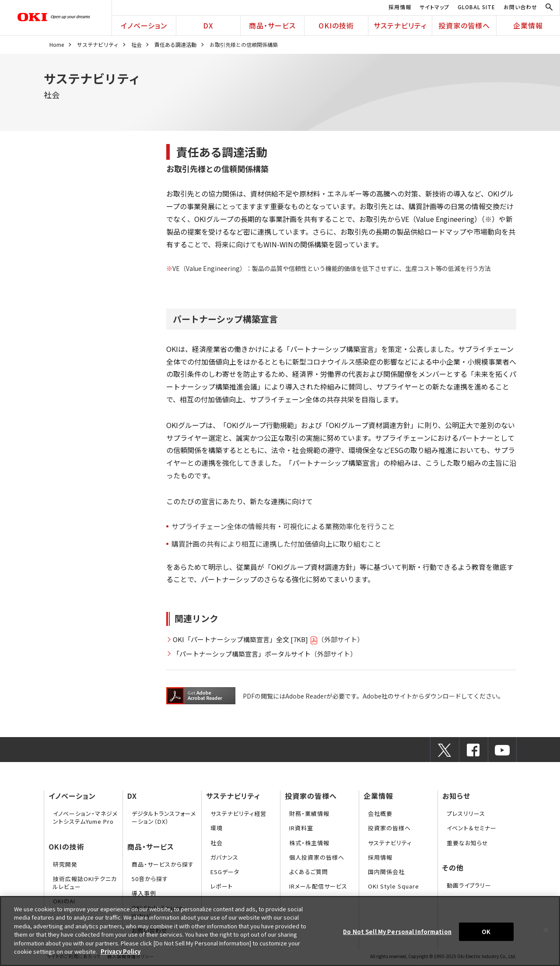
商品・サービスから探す (163, 864)
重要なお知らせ (467, 843)
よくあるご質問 (309, 872)
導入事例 (144, 893)
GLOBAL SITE (476, 7)
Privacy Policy (121, 951)
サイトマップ (434, 7)
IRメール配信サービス (318, 886)
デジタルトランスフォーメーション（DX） (164, 817)
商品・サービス (272, 25)
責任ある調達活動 (175, 44)
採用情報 (400, 7)
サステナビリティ (400, 25)
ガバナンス (224, 857)
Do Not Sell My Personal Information (397, 932)
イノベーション (144, 25)
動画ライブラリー (469, 885)
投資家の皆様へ (464, 25)
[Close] (546, 930)
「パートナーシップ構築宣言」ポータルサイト (242, 654)
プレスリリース (466, 813)
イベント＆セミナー (472, 828)
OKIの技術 (336, 25)
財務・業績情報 (309, 813)
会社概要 (380, 813)
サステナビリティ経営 (238, 813)
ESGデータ (225, 872)
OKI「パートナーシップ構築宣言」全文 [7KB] (245, 639)
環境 (217, 828)
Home (57, 44)
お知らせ (456, 796)
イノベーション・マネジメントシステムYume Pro (85, 817)
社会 (136, 44)
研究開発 (65, 864)
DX (208, 25)
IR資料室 (301, 828)
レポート (222, 886)
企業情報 (528, 25)
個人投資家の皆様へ (317, 857)
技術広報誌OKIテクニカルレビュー (85, 883)
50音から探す (150, 879)
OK (486, 932)
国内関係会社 (386, 872)
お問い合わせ (520, 7)
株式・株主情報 (309, 843)
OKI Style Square (394, 886)
